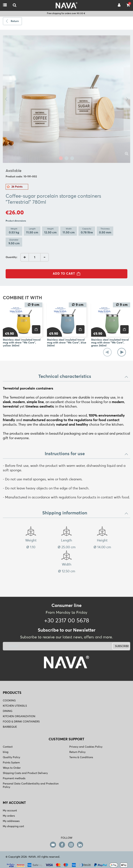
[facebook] (62, 845)
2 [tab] (66, 158)
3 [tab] (72, 158)
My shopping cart (13, 826)
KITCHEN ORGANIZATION (19, 716)
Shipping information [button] (85, 513)
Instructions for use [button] (87, 454)
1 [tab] (61, 158)
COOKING (9, 701)
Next (127, 99)
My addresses (11, 821)
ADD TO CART (68, 274)
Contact (8, 747)
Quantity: (12, 257)
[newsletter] (45, 646)
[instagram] (71, 845)
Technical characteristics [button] (83, 377)
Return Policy (77, 752)
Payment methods (14, 778)
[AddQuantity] (35, 257)
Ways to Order (12, 768)
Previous (6, 99)
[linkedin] (80, 845)
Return (15, 21)
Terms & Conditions (81, 757)
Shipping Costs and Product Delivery (25, 773)
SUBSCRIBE (122, 646)
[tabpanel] (66, 99)
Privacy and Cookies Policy (86, 747)
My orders (9, 816)
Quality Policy (11, 757)
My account (10, 811)
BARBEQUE (10, 727)
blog (6, 752)
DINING (8, 711)
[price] (36, 329)
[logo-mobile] (15, 5)
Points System (11, 763)
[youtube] (53, 845)
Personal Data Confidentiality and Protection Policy (31, 785)
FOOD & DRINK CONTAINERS (21, 722)
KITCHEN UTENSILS (15, 706)
